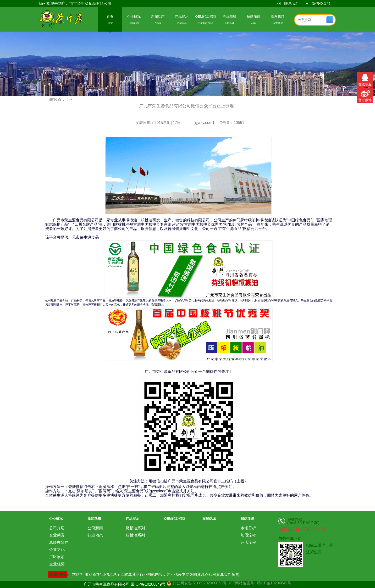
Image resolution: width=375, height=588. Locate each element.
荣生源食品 (61, 20)
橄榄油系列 (135, 528)
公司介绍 (57, 528)
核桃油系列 (135, 535)
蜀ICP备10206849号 (148, 584)
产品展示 (182, 21)
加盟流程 (248, 535)
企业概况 (134, 21)
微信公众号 (321, 3)
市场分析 (248, 528)
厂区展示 (57, 557)
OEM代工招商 (206, 21)
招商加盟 (254, 21)
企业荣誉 (57, 535)
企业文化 (57, 550)
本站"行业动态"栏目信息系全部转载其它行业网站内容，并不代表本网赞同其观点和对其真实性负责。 (157, 574)
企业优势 (57, 564)
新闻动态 (158, 21)
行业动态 (95, 535)
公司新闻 (95, 528)
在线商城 (230, 21)
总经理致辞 (59, 542)
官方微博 (365, 95)
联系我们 (292, 3)
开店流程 (248, 542)
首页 (110, 21)
